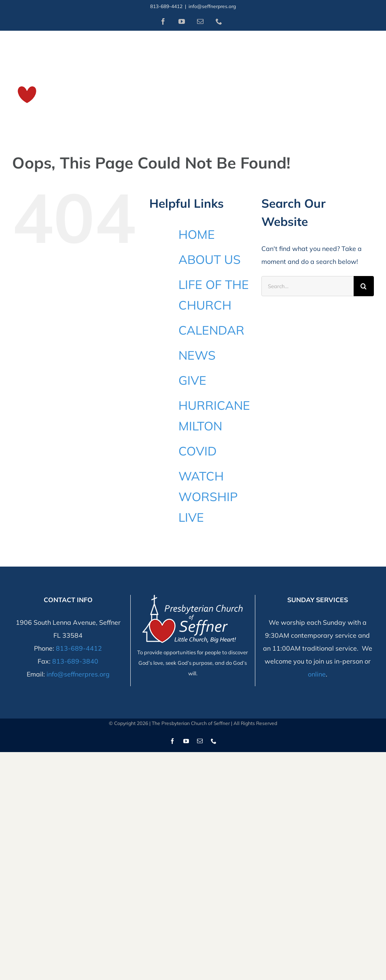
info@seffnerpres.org (212, 6)
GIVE (192, 380)
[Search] (364, 286)
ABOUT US (210, 259)
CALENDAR (211, 330)
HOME (197, 234)
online (317, 674)
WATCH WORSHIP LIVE (208, 497)
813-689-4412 (79, 648)
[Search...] (308, 286)
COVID (197, 451)
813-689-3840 (75, 661)
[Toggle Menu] (369, 79)
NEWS (197, 355)
